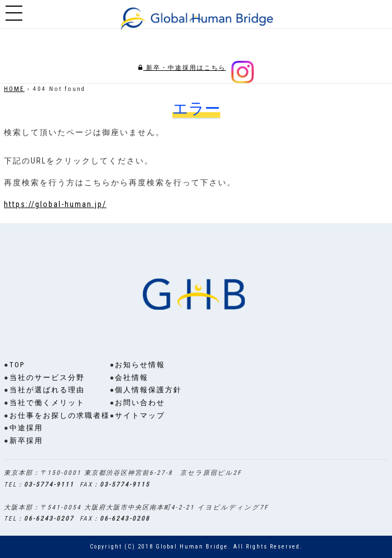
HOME (14, 89)
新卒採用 (26, 441)
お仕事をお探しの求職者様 (60, 415)
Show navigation (14, 14)
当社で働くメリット (47, 403)
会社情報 (132, 377)
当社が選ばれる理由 (47, 390)
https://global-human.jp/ (55, 204)
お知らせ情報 (140, 365)
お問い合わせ (140, 403)
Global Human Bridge (192, 547)
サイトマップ (140, 415)
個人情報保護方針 (148, 390)
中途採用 (26, 428)
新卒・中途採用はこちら (182, 68)
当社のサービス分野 (47, 377)
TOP (17, 365)
